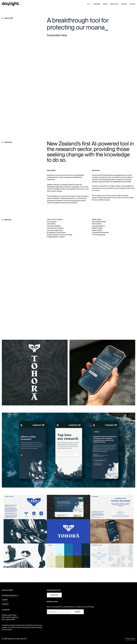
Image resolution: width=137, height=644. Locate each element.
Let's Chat (54, 595)
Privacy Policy (130, 639)
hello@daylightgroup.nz (10, 595)
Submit (77, 612)
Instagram (5, 604)
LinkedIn (5, 600)
